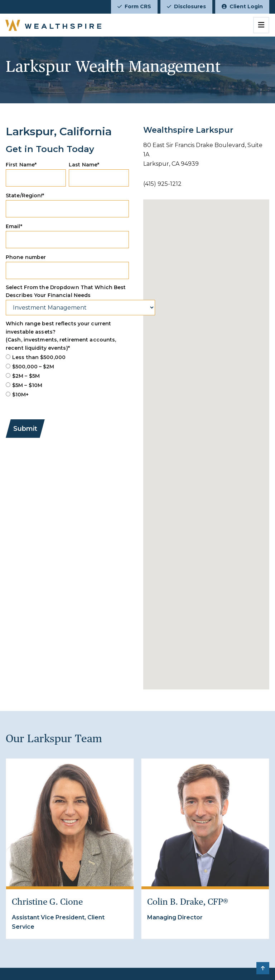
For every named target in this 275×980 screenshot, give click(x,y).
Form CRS (134, 6)
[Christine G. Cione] (70, 823)
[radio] (67, 357)
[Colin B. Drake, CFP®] (205, 823)
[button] (263, 968)
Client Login (242, 6)
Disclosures (186, 6)
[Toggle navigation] (261, 25)
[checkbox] (67, 376)
